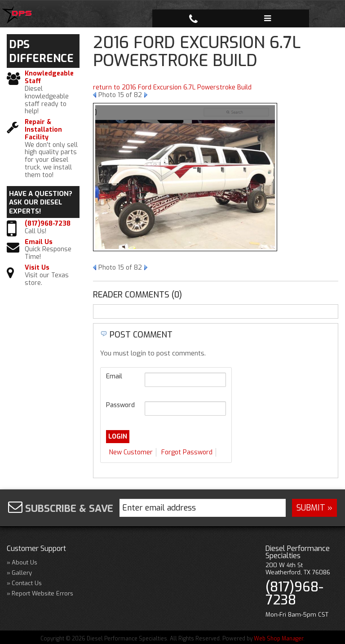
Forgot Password (187, 452)
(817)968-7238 (48, 224)
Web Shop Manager (279, 638)
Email (114, 376)
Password (120, 405)
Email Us (39, 242)
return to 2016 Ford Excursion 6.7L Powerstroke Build (172, 87)
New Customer (131, 452)
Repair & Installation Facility (43, 130)
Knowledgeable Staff (49, 78)
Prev (95, 95)
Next (146, 95)
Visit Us (37, 268)
